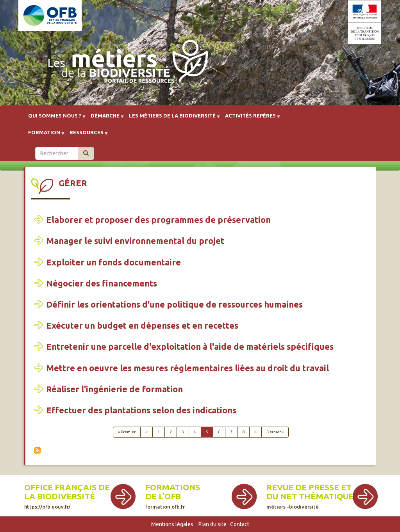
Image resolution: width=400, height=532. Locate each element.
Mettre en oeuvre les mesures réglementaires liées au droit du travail (187, 368)
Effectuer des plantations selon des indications (141, 410)
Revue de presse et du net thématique (310, 496)
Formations (173, 487)
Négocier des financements (102, 283)
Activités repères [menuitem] (250, 118)
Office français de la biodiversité (67, 496)
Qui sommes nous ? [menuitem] (55, 118)
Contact (240, 524)
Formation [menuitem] (44, 135)
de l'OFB (163, 496)
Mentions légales (172, 524)
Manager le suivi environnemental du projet (135, 241)
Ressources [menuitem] (87, 135)
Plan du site (212, 524)
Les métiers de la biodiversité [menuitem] (172, 118)
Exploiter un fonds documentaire (113, 262)
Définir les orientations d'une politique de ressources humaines (174, 304)
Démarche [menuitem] (105, 118)
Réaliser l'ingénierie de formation (114, 389)
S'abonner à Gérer (37, 450)
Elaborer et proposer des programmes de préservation (158, 220)
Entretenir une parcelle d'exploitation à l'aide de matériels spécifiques (190, 346)
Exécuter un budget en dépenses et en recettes (142, 325)
